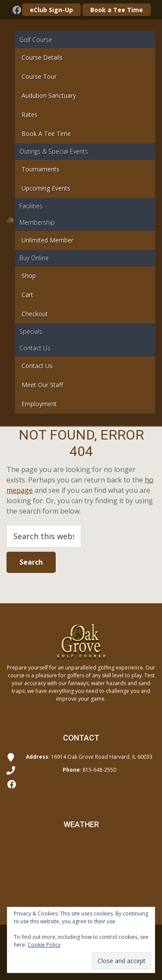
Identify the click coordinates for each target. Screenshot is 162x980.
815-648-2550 (99, 770)
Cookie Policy (44, 945)
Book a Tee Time (117, 10)
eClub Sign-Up (51, 10)
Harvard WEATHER (81, 873)
